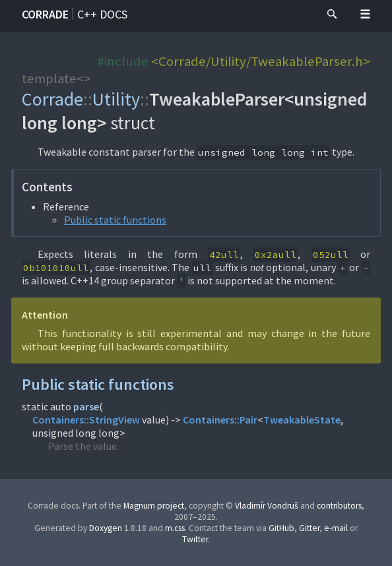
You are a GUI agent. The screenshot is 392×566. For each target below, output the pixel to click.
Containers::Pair (220, 420)
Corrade (45, 14)
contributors (339, 506)
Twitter (195, 539)
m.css (175, 528)
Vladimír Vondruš (267, 506)
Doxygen (106, 528)
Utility (116, 99)
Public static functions (115, 220)
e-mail (336, 528)
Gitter (309, 528)
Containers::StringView (86, 420)
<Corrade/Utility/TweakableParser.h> (261, 61)
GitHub (281, 528)
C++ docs (102, 14)
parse (86, 406)
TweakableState (302, 420)
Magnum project (154, 506)
